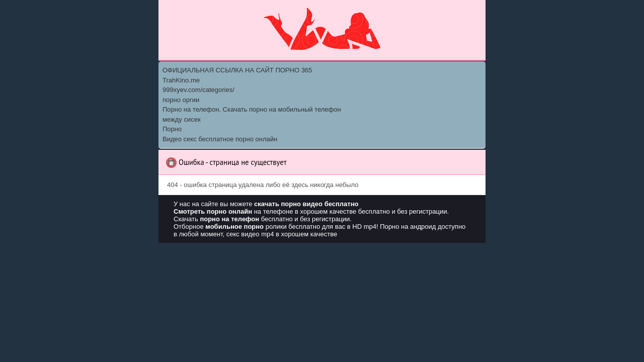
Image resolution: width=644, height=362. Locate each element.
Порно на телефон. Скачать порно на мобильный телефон (252, 109)
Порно (172, 129)
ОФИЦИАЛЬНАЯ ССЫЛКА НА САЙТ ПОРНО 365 (237, 70)
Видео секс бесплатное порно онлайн (220, 139)
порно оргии (181, 100)
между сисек (182, 119)
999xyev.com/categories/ (198, 90)
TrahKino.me (181, 80)
